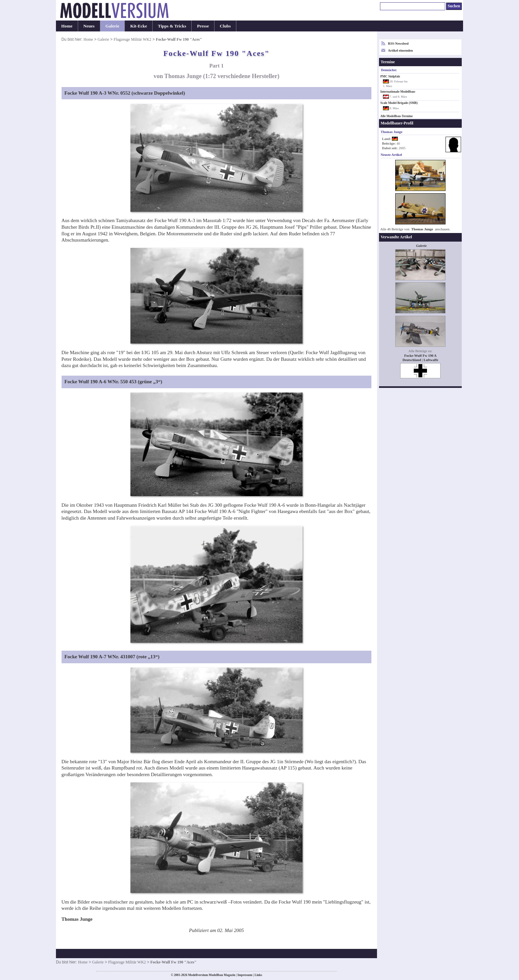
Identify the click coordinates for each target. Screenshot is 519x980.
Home (67, 26)
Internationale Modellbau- (398, 92)
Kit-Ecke (139, 26)
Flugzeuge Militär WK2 (132, 39)
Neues (89, 26)
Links (258, 975)
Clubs (225, 26)
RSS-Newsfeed (398, 44)
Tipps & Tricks (172, 26)
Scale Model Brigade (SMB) (399, 103)
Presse (203, 26)
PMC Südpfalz (390, 76)
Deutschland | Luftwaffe (420, 360)
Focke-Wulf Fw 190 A (420, 356)
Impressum (245, 975)
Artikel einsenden (400, 50)
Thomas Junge (422, 229)
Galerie (113, 26)
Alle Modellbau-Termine (397, 116)
